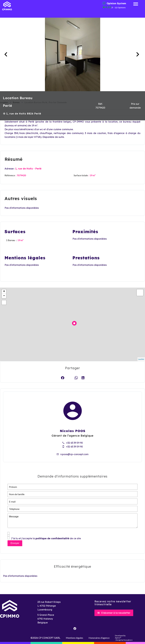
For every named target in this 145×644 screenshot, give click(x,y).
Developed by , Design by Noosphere (124, 638)
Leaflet (141, 359)
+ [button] (4, 292)
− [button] (4, 296)
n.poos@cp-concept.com (74, 454)
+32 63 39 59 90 (74, 443)
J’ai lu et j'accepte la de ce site (46, 538)
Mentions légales (74, 638)
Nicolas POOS (73, 431)
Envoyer (15, 543)
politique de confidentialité (52, 538)
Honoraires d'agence (99, 638)
